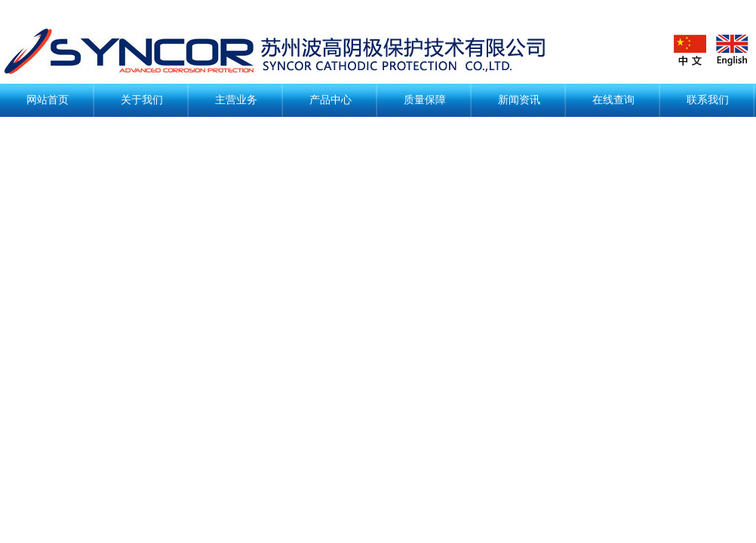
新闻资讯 (519, 100)
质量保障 (425, 100)
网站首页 (48, 100)
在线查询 (613, 100)
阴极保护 (287, 52)
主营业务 (236, 100)
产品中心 (330, 100)
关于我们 (142, 100)
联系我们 (708, 100)
